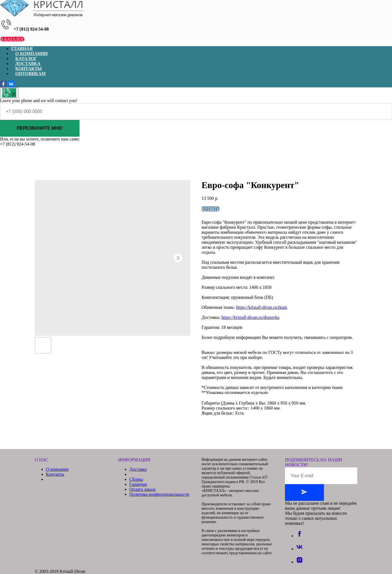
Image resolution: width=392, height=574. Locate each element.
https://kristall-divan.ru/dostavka (250, 317)
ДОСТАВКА (28, 64)
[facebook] (300, 536)
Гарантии (138, 484)
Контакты (55, 474)
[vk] (300, 549)
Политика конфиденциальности (159, 494)
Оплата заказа (142, 489)
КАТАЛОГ (26, 59)
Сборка (136, 479)
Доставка (138, 469)
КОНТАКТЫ (29, 69)
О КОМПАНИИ (32, 54)
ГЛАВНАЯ (22, 49)
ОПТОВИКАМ (30, 74)
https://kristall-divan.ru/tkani (262, 307)
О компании (57, 469)
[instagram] (300, 562)
